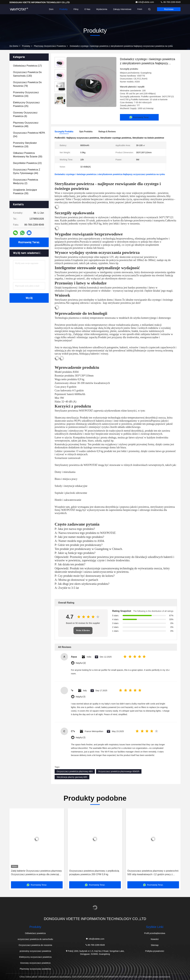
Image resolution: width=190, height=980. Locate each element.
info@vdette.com (145, 2)
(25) (26, 104)
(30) (28, 155)
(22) (27, 163)
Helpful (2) (81, 663)
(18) (25, 145)
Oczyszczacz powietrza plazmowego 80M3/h (119, 771)
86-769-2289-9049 (170, 2)
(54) (29, 135)
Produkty (63, 9)
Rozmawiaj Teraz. (29, 242)
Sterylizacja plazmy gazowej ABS (72, 777)
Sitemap (155, 945)
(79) (27, 84)
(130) (27, 74)
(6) (25, 114)
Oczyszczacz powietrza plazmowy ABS (75, 771)
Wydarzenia (102, 9)
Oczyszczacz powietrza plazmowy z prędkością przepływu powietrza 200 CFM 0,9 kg (94, 873)
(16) (26, 94)
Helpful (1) (81, 697)
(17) (27, 66)
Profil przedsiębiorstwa (155, 933)
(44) (27, 171)
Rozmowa (169, 9)
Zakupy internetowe (122, 9)
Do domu (14, 46)
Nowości (155, 939)
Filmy (76, 9)
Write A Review (83, 630)
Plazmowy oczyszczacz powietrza (50, 46)
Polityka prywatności (155, 951)
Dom (51, 9)
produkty (26, 46)
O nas (87, 9)
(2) (26, 181)
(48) (26, 124)
